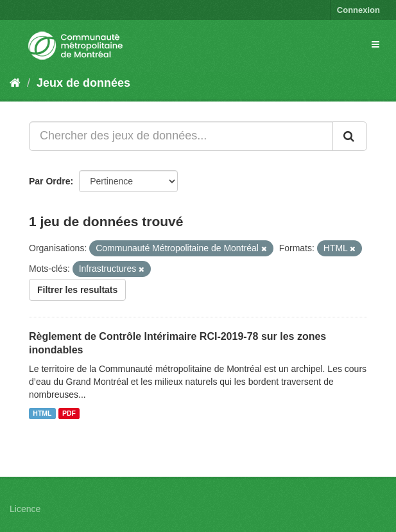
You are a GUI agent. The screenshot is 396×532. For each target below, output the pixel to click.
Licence (25, 509)
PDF (69, 413)
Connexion (358, 10)
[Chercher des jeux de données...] (181, 136)
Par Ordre (50, 181)
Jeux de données (83, 83)
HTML (42, 413)
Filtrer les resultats (77, 290)
